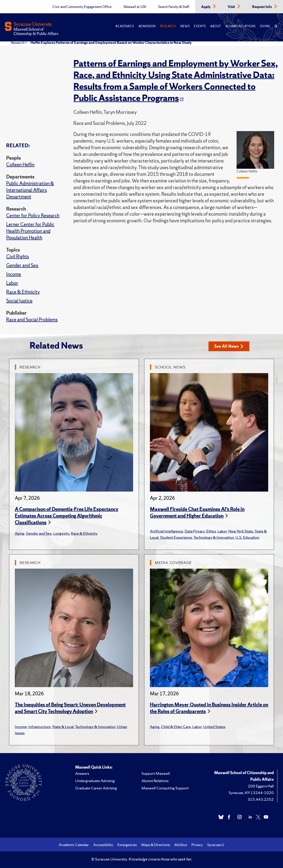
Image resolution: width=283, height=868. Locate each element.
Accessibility (103, 845)
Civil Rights (18, 257)
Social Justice (19, 301)
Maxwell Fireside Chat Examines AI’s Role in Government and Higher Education (197, 512)
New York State (241, 531)
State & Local (63, 727)
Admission (147, 26)
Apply (206, 7)
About (216, 26)
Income (14, 274)
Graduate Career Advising (96, 788)
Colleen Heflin (20, 165)
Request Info (262, 7)
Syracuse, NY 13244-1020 (251, 793)
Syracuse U (216, 845)
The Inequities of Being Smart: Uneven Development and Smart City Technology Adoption (70, 708)
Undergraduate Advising (95, 781)
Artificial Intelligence (166, 531)
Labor (12, 283)
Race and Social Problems (32, 320)
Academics (125, 26)
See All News (229, 346)
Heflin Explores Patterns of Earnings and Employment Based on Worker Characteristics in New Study (111, 43)
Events (200, 26)
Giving (265, 26)
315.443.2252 (261, 799)
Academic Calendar (74, 845)
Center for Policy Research (33, 216)
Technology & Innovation (214, 537)
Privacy (197, 845)
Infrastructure (40, 727)
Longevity (61, 533)
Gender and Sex (22, 265)
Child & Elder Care (176, 727)
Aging (20, 533)
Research (168, 26)
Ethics (211, 531)
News (185, 26)
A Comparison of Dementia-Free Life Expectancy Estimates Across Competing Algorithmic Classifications (67, 516)
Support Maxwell (156, 773)
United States (214, 727)
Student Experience (176, 537)
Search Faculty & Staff (174, 7)
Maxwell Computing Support (165, 788)
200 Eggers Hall (261, 786)
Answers (82, 773)
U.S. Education (247, 537)
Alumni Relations (240, 26)
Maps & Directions (156, 845)
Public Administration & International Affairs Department (30, 190)
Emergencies (127, 845)
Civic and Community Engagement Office (82, 7)
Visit (232, 7)
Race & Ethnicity (23, 292)
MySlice (181, 845)
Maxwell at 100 (135, 7)
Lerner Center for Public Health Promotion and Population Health (30, 231)
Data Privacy (195, 531)
